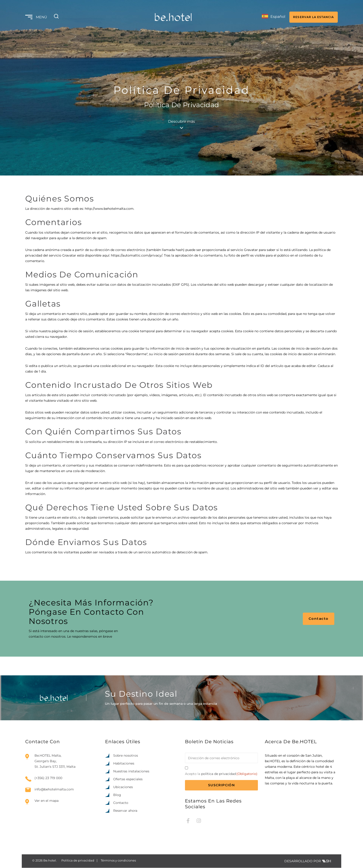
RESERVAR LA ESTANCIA (312, 16)
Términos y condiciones (118, 861)
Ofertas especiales (128, 779)
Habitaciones (124, 764)
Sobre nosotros (126, 756)
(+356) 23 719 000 (48, 778)
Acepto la (221, 774)
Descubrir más (181, 124)
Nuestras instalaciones (131, 771)
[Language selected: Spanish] (270, 17)
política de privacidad (219, 774)
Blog (117, 795)
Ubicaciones (123, 787)
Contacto (319, 619)
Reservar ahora (125, 811)
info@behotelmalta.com (54, 790)
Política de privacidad (78, 861)
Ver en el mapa (47, 801)
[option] (333, 864)
